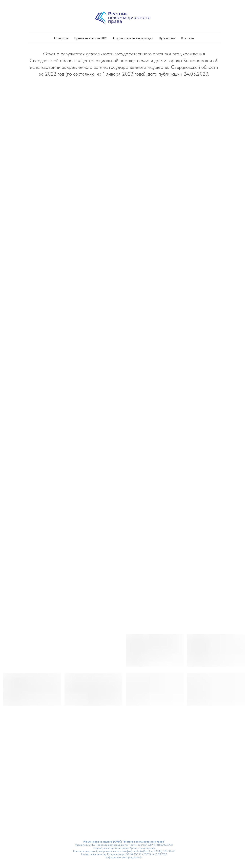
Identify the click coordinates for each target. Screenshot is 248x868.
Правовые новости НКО (91, 38)
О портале (61, 38)
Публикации (167, 38)
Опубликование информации (133, 38)
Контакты (188, 38)
